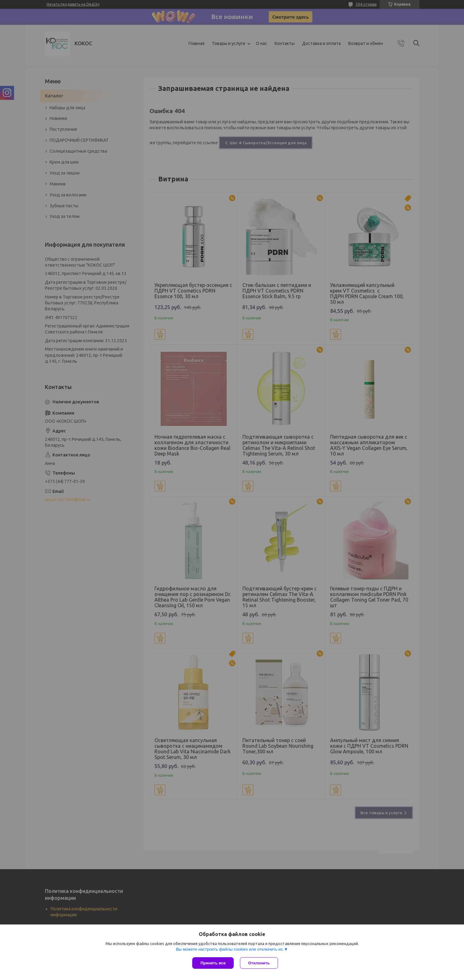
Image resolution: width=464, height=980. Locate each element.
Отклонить (259, 963)
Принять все (213, 963)
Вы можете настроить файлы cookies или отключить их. (230, 949)
